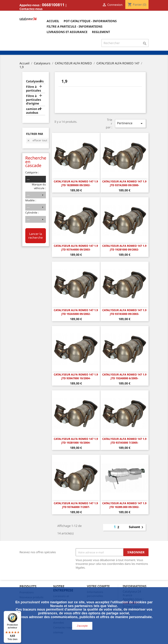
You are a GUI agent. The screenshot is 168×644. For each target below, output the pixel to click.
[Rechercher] (125, 43)
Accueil (53, 21)
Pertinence (130, 123)
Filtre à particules (34, 89)
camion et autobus (34, 111)
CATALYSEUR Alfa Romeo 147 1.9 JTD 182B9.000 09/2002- (124, 505)
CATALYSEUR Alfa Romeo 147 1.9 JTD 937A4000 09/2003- (76, 248)
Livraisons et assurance (67, 32)
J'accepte (82, 626)
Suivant (137, 527)
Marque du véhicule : (39, 186)
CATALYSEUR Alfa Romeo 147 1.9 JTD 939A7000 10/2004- (76, 376)
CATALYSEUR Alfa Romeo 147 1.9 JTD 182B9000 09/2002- (76, 183)
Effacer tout (37, 140)
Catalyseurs (35, 81)
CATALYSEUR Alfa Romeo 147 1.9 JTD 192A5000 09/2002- (76, 312)
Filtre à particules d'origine (34, 100)
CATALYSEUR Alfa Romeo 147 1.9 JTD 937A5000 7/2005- (124, 441)
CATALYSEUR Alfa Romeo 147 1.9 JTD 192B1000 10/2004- (76, 441)
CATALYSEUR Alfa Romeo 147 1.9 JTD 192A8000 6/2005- (124, 376)
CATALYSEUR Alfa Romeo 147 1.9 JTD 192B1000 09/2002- (124, 248)
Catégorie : (32, 172)
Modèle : (31, 200)
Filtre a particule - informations (75, 26)
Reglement (101, 32)
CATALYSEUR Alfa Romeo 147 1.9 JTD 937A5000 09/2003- (124, 312)
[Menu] (19, 613)
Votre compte (98, 586)
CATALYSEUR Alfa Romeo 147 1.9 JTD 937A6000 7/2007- (76, 505)
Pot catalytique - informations (90, 21)
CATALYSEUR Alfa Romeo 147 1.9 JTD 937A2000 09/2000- (124, 183)
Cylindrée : (32, 213)
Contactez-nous (31, 9)
